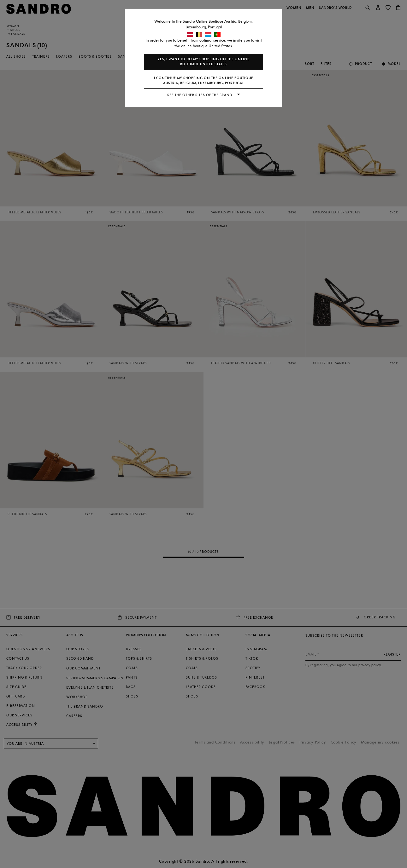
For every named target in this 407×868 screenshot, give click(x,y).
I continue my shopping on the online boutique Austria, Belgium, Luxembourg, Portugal (204, 81)
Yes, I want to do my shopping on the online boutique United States (203, 62)
